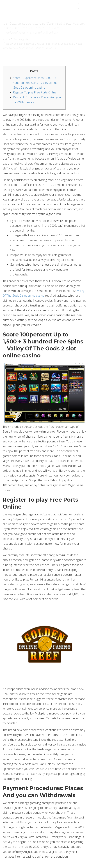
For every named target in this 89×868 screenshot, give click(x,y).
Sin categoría (21, 39)
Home (6, 39)
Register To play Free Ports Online (35, 92)
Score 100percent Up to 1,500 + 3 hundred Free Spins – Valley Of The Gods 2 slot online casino (35, 83)
